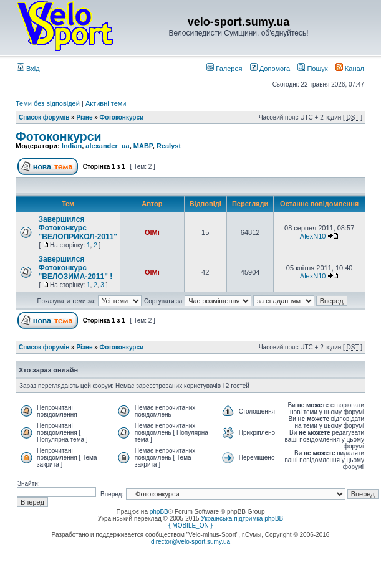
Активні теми (106, 103)
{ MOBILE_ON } (190, 525)
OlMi (152, 232)
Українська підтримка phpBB (242, 519)
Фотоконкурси (122, 117)
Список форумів (44, 117)
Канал (350, 69)
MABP (143, 146)
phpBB (159, 512)
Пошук (312, 69)
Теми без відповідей (48, 103)
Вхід (28, 69)
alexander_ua (107, 146)
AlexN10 (313, 236)
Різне (84, 117)
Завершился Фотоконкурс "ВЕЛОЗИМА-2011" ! (76, 268)
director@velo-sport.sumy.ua (190, 542)
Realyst (169, 146)
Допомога (270, 69)
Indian (72, 146)
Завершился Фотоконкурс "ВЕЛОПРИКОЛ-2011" (78, 228)
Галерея (224, 69)
